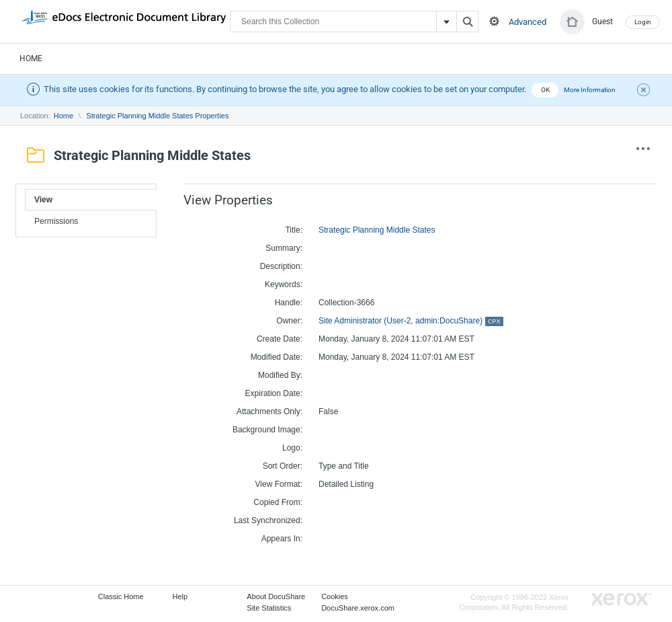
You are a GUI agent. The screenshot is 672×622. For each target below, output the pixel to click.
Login (643, 22)
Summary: (284, 248)
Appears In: (282, 539)
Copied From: (278, 502)
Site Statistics (269, 608)
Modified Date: (277, 357)
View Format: (279, 484)
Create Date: (280, 339)
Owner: (289, 321)
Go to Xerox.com (622, 599)
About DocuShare (276, 596)
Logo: (292, 448)
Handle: (289, 303)
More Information (590, 90)
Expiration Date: (274, 393)
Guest (602, 22)
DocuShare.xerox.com (358, 608)
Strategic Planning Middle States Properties (157, 116)
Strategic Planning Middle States (377, 230)
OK (545, 90)
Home (31, 59)
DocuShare (124, 21)
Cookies (335, 596)
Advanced (528, 22)
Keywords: (284, 284)
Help (180, 596)
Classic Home (121, 596)
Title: (294, 230)
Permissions (56, 221)
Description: (281, 266)
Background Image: (267, 430)
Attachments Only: (269, 412)
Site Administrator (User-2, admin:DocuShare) (411, 321)
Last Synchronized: (268, 520)
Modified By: (280, 375)
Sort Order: (283, 466)
